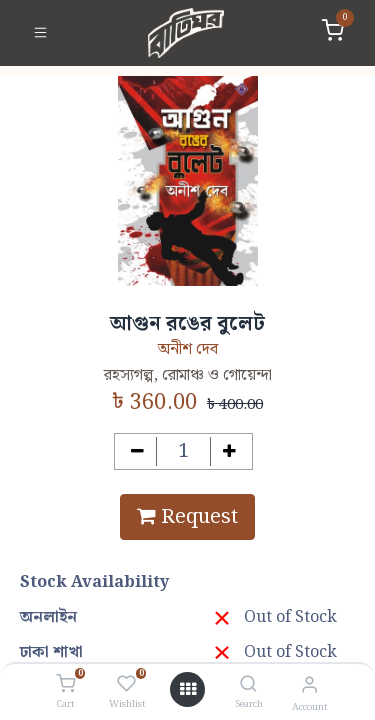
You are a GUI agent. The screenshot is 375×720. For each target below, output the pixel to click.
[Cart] (65, 685)
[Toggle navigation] (40, 33)
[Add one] (229, 451)
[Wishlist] (126, 685)
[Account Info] (309, 685)
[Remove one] (137, 451)
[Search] (248, 685)
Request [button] (187, 517)
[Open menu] (188, 690)
